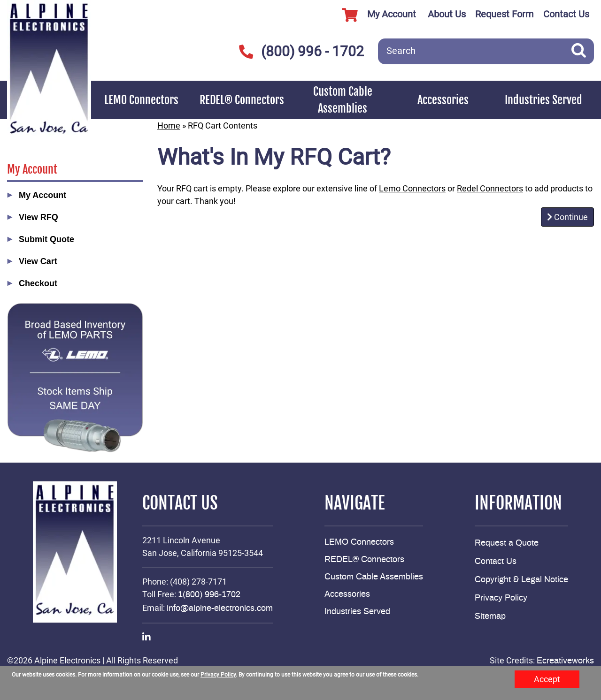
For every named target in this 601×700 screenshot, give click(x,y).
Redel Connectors (490, 188)
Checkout (38, 283)
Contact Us (566, 14)
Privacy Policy (501, 598)
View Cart (38, 261)
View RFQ (39, 217)
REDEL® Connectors (242, 100)
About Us (447, 14)
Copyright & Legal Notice (521, 580)
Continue (567, 217)
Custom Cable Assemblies (343, 100)
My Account (375, 15)
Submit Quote (46, 239)
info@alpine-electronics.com (220, 609)
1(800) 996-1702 (209, 595)
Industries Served (543, 100)
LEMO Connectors (141, 100)
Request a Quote (507, 543)
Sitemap (490, 616)
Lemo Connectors (412, 188)
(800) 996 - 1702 (301, 51)
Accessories (443, 100)
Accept (547, 679)
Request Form (505, 14)
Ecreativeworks (565, 661)
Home (169, 126)
